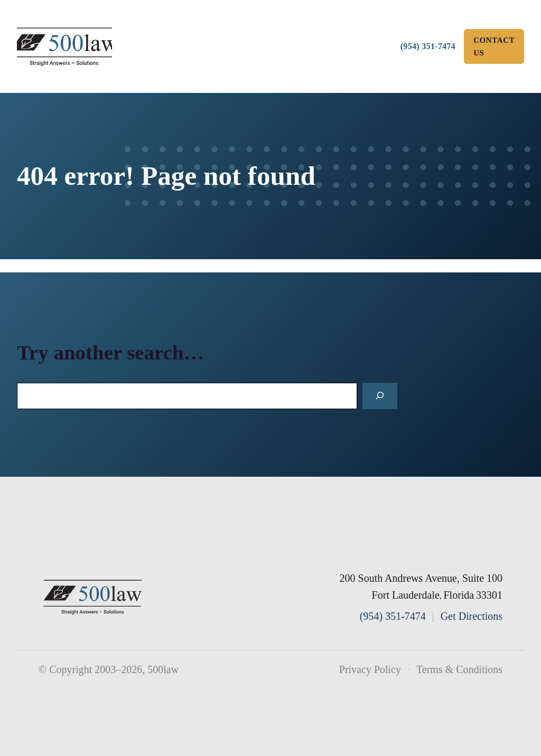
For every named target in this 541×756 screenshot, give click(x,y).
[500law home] (93, 597)
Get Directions (472, 616)
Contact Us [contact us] (494, 46)
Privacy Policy (370, 669)
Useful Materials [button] (258, 65)
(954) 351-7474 (393, 616)
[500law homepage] (64, 47)
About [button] (177, 27)
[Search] (380, 396)
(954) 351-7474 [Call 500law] (428, 46)
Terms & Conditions (459, 669)
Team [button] (254, 27)
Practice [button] (335, 27)
